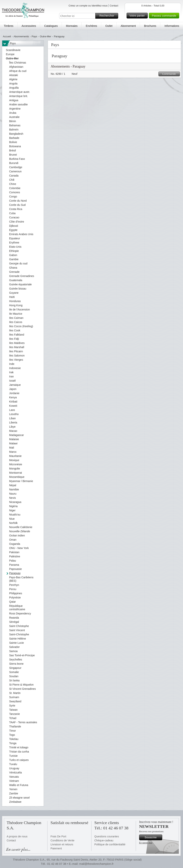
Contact (114, 6)
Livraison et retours (62, 844)
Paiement (56, 848)
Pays (34, 36)
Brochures (150, 26)
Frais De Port (58, 836)
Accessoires (29, 26)
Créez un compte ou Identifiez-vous (88, 6)
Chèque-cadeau (104, 840)
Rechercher (108, 16)
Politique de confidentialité (110, 844)
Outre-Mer (45, 36)
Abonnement (128, 26)
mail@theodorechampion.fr (96, 864)
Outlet (109, 26)
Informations (172, 26)
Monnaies (72, 26)
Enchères (91, 26)
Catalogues (51, 26)
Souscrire (153, 837)
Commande (171, 74)
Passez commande (165, 16)
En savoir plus (146, 843)
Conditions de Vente (62, 840)
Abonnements (21, 36)
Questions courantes (107, 836)
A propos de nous (17, 836)
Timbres (9, 26)
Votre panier (138, 16)
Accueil (7, 36)
